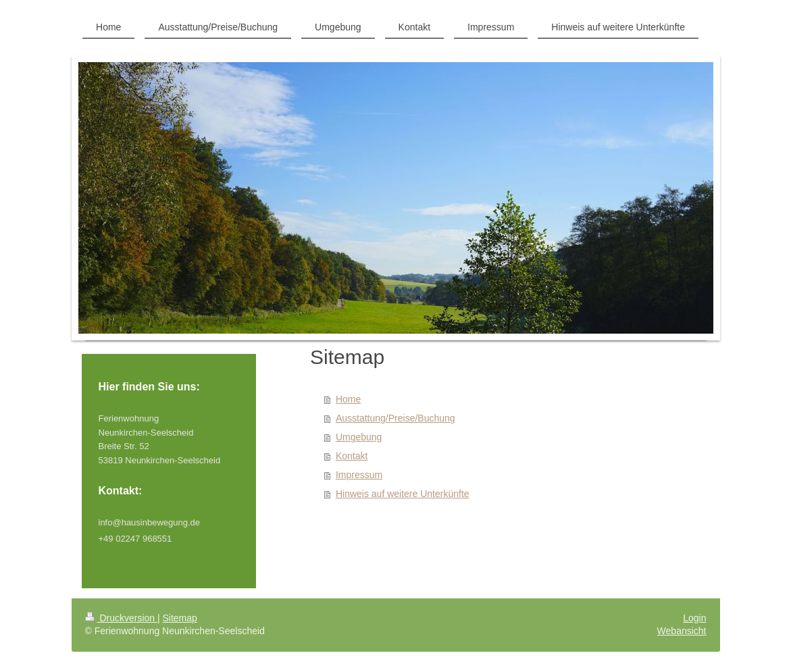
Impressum (359, 475)
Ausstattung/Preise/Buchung (395, 418)
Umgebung (359, 437)
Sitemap (180, 618)
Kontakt (352, 456)
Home (348, 399)
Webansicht (682, 631)
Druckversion (121, 618)
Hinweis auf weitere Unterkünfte (403, 494)
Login (694, 618)
